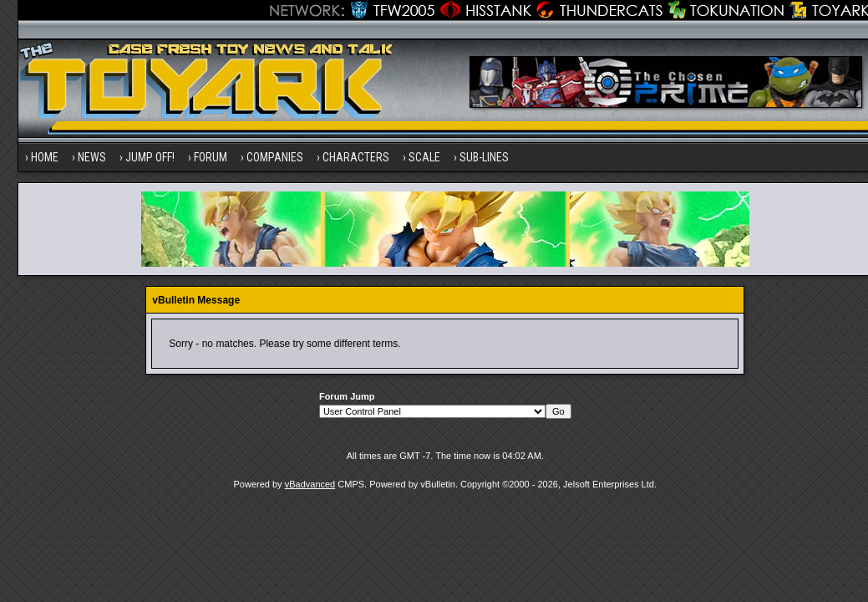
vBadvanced (310, 484)
